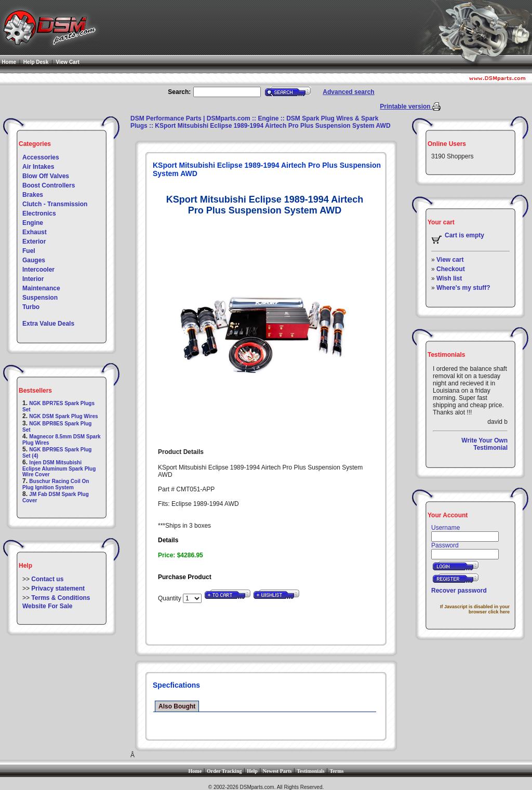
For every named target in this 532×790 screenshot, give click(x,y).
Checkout (451, 269)
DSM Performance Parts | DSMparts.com (190, 118)
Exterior (34, 242)
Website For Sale (47, 606)
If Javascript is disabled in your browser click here (475, 609)
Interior (33, 279)
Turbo (31, 307)
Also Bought (177, 706)
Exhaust (35, 232)
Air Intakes (38, 167)
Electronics (39, 213)
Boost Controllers (49, 185)
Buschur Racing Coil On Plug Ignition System (56, 484)
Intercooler (38, 270)
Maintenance (41, 288)
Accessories (41, 157)
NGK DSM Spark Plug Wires (63, 416)
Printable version (406, 106)
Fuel (29, 251)
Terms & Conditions (61, 598)
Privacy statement (58, 588)
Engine (33, 223)
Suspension (40, 298)
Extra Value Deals (48, 324)
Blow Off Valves (46, 176)
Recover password (459, 591)
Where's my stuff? (463, 288)
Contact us (47, 579)
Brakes (33, 195)
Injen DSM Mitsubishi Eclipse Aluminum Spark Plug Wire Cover (59, 468)
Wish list (449, 278)
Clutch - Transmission (55, 204)
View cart (450, 260)
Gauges (34, 260)
